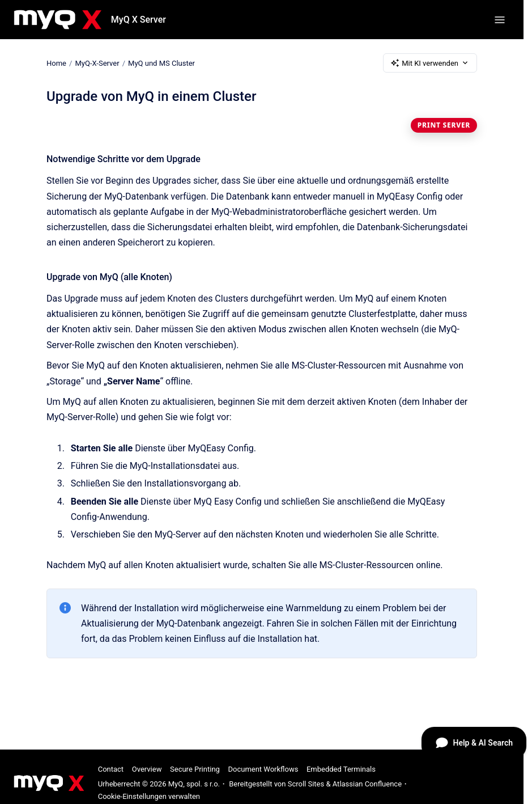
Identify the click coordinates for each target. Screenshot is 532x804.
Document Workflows (263, 769)
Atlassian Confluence (367, 784)
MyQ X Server (139, 20)
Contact (111, 769)
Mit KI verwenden (430, 63)
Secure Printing (195, 769)
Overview (147, 769)
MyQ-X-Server (97, 63)
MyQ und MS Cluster (161, 63)
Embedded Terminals (341, 769)
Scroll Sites (306, 784)
